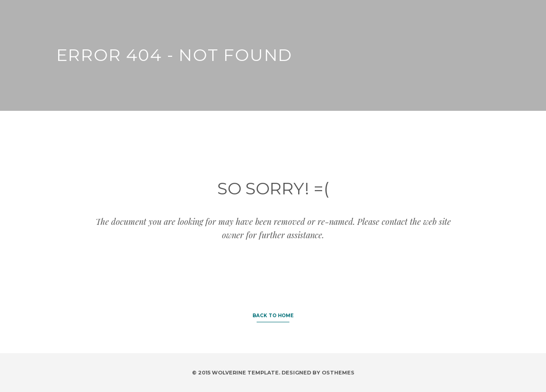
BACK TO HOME (273, 316)
